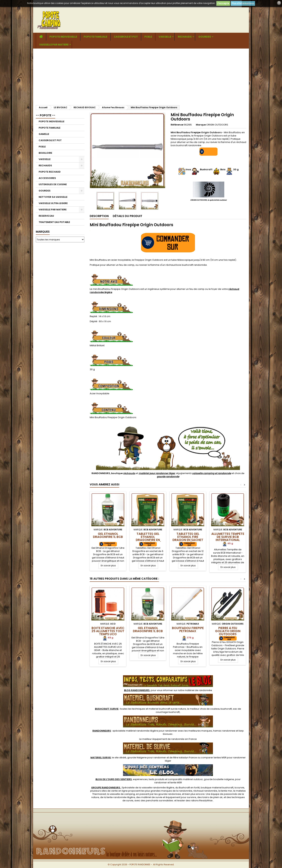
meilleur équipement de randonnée (163, 739)
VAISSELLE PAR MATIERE (54, 45)
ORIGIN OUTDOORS (217, 125)
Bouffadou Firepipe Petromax (188, 630)
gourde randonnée (168, 477)
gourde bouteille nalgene (219, 779)
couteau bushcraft (221, 709)
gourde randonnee (170, 794)
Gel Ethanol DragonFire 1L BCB (108, 535)
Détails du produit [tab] (128, 216)
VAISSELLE (165, 37)
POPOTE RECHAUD (50, 172)
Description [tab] (99, 216)
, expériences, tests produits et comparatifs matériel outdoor (149, 779)
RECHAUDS (185, 37)
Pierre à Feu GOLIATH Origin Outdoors (228, 631)
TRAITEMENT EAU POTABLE (54, 222)
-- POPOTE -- (46, 115)
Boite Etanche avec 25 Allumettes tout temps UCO (108, 631)
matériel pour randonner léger (157, 473)
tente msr (227, 791)
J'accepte (223, 3)
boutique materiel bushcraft (217, 788)
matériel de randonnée (198, 690)
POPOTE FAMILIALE (95, 37)
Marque (201, 125)
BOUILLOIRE (45, 153)
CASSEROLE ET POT (126, 37)
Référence (177, 125)
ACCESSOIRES (47, 178)
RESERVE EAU (46, 216)
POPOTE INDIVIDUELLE (63, 37)
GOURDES (205, 37)
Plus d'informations (243, 3)
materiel (167, 709)
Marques (43, 232)
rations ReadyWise (202, 800)
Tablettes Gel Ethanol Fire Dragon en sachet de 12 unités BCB (188, 538)
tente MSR (176, 783)
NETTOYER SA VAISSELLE (53, 197)
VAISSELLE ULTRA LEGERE (53, 203)
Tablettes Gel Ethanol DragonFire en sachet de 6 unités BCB (148, 540)
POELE (148, 37)
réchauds (129, 473)
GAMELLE (44, 134)
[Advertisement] (141, 76)
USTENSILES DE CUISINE (53, 184)
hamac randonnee (224, 731)
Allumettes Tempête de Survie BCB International (228, 537)
